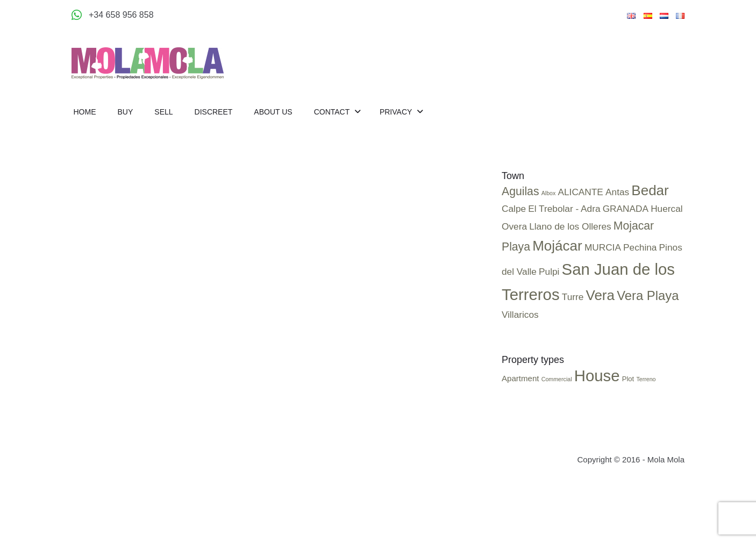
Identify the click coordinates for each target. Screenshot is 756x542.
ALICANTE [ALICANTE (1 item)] (581, 192)
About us (273, 112)
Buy (126, 112)
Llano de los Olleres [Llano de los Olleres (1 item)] (570, 226)
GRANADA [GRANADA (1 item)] (626, 209)
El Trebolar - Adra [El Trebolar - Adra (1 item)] (564, 209)
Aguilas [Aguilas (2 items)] (520, 191)
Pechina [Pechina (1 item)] (640, 247)
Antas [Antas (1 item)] (617, 192)
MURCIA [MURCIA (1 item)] (603, 247)
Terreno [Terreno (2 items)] (646, 379)
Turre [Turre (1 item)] (573, 297)
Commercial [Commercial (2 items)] (557, 379)
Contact (333, 112)
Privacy (397, 112)
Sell (163, 112)
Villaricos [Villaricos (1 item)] (520, 315)
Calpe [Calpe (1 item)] (514, 209)
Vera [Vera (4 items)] (600, 295)
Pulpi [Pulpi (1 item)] (549, 272)
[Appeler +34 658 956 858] (113, 15)
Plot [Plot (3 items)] (628, 379)
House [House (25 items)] (597, 376)
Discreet (214, 112)
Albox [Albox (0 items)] (549, 193)
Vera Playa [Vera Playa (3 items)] (648, 295)
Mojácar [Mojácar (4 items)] (557, 246)
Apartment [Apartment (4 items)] (520, 378)
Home (85, 112)
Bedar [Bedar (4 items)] (650, 190)
